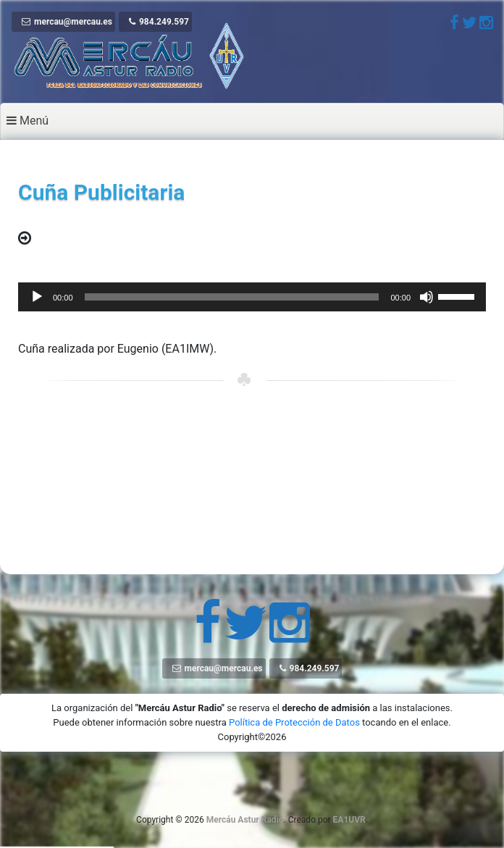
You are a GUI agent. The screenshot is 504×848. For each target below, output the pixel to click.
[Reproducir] (37, 297)
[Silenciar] (427, 297)
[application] (252, 297)
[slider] (232, 297)
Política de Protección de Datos (294, 722)
